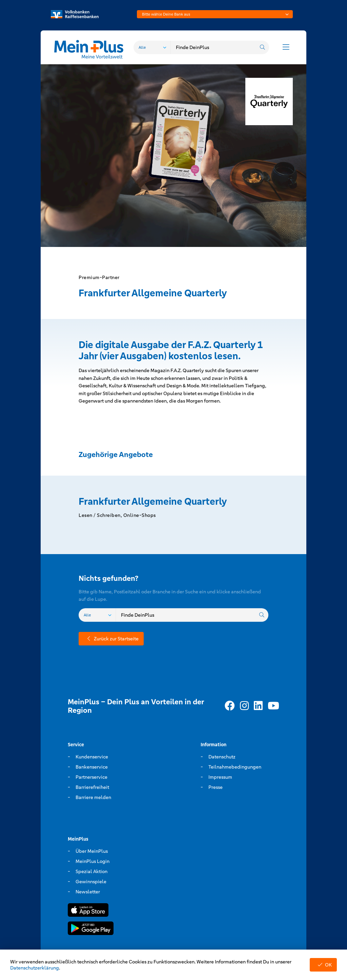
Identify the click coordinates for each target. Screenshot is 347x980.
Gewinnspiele (91, 882)
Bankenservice (92, 767)
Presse (216, 787)
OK (323, 965)
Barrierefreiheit (92, 787)
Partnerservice (91, 777)
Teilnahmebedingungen (235, 767)
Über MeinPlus (92, 851)
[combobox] (215, 14)
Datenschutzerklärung (35, 968)
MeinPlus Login (93, 861)
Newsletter (88, 892)
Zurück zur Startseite (111, 639)
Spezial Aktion (91, 871)
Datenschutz (222, 757)
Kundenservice (92, 757)
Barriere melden (93, 797)
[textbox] (215, 14)
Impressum (220, 777)
